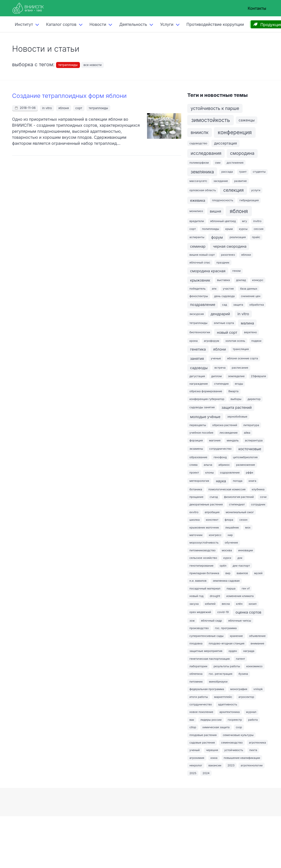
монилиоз (196, 211)
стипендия (221, 384)
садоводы (199, 368)
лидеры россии (211, 720)
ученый (195, 750)
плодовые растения (203, 735)
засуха (194, 604)
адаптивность (228, 704)
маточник (196, 535)
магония (215, 440)
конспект (212, 520)
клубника (258, 489)
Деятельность (133, 24)
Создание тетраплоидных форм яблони (69, 96)
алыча (208, 465)
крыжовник (200, 280)
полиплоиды (211, 229)
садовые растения (202, 743)
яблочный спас (200, 262)
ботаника (196, 489)
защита (238, 305)
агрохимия (197, 758)
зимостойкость (211, 120)
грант (243, 172)
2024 (206, 773)
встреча (220, 368)
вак (192, 720)
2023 (231, 765)
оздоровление (230, 473)
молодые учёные (205, 417)
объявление (257, 636)
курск (227, 558)
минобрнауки (218, 682)
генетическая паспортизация (210, 659)
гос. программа (226, 628)
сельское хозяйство (203, 558)
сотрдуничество (201, 704)
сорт (79, 108)
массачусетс (198, 181)
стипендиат (237, 504)
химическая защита (216, 727)
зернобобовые (237, 417)
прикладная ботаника (204, 573)
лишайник (232, 527)
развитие (241, 181)
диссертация (226, 143)
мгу (245, 221)
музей (258, 573)
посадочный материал (205, 588)
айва (247, 433)
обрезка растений (225, 425)
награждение (199, 384)
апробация (212, 512)
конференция (235, 132)
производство (199, 628)
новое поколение (201, 712)
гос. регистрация (220, 674)
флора (229, 520)
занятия (197, 358)
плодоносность (223, 200)
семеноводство (232, 743)
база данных (249, 289)
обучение (231, 543)
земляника (202, 172)
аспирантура (254, 440)
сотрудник (258, 504)
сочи (263, 497)
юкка (214, 758)
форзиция (196, 440)
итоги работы (199, 697)
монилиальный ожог (240, 512)
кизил (253, 604)
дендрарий (220, 314)
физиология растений (239, 497)
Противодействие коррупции (215, 24)
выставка (223, 280)
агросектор (246, 697)
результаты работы (227, 666)
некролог (196, 765)
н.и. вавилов (198, 581)
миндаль (233, 440)
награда (249, 651)
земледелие (236, 376)
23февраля (258, 376)
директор (254, 399)
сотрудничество (220, 449)
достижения (235, 163)
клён (239, 604)
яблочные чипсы (240, 621)
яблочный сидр (212, 621)
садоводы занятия (202, 407)
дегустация (197, 376)
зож (192, 621)
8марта (233, 391)
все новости (92, 65)
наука (221, 481)
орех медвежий (200, 612)
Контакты (257, 8)
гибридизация (249, 200)
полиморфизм (199, 163)
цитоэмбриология (245, 457)
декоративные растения (206, 504)
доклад (241, 280)
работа (253, 720)
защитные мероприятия (206, 651)
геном (236, 271)
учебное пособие (201, 433)
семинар (198, 246)
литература (251, 425)
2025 (193, 773)
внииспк (200, 132)
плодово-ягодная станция (226, 643)
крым (229, 229)
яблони (219, 349)
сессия (259, 229)
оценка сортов (248, 612)
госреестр (235, 720)
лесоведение (229, 433)
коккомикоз (254, 666)
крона (194, 341)
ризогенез (228, 255)
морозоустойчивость (204, 543)
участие (228, 289)
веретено (250, 332)
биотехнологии (200, 332)
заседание (221, 181)
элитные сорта (224, 323)
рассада (227, 172)
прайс (256, 237)
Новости (98, 24)
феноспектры (199, 296)
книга (252, 481)
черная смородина (230, 246)
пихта (253, 750)
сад (225, 305)
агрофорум (212, 341)
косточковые (250, 449)
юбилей (210, 604)
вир (228, 573)
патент (241, 659)
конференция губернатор (207, 399)
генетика (198, 349)
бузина (243, 674)
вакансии (215, 765)
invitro (257, 221)
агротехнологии (252, 765)
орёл (223, 566)
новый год (197, 596)
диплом (216, 376)
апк (214, 289)
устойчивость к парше (215, 108)
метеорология (199, 481)
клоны (209, 473)
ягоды (239, 384)
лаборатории (198, 666)
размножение (245, 465)
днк (240, 558)
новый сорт (227, 332)
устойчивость (234, 750)
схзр (239, 727)
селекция (234, 190)
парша (231, 588)
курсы (243, 229)
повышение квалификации (242, 758)
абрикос (224, 465)
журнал (251, 712)
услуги (256, 190)
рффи (249, 473)
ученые (216, 358)
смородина (242, 153)
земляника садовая (226, 581)
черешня (212, 750)
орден (233, 651)
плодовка (196, 643)
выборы (236, 399)
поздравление (203, 305)
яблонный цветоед (223, 221)
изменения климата (240, 596)
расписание (240, 368)
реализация (238, 237)
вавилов (242, 573)
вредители (197, 221)
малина (247, 323)
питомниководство (203, 550)
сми (218, 163)
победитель (198, 289)
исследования (206, 153)
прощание (197, 497)
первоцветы (198, 425)
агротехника (257, 743)
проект (194, 473)
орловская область (203, 190)
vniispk (258, 689)
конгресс (215, 535)
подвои (256, 341)
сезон (244, 520)
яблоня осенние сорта (243, 358)
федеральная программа (207, 689)
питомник (196, 682)
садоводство (198, 143)
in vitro (47, 108)
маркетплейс (223, 697)
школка (195, 520)
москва (227, 550)
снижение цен (250, 296)
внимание (257, 643)
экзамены (196, 449)
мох (248, 527)
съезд (214, 497)
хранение (236, 636)
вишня (216, 211)
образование (198, 457)
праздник (223, 262)
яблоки (246, 255)
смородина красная (208, 271)
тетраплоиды (68, 65)
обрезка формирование (206, 391)
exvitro (194, 512)
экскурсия (197, 314)
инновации (245, 550)
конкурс (258, 280)
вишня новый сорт (202, 255)
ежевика (198, 200)
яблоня (64, 108)
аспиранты (197, 237)
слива (194, 465)
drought (215, 596)
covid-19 (223, 612)
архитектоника (230, 712)
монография (239, 689)
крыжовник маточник (204, 527)
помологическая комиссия (227, 489)
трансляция (241, 349)
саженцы (247, 120)
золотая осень (235, 341)
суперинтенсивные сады (206, 636)
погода (238, 481)
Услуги (167, 24)
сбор (193, 727)
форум (217, 237)
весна (226, 604)
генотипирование (202, 566)
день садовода (224, 296)
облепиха (196, 674)
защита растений (237, 407)
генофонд (220, 457)
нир (230, 535)
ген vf (246, 588)
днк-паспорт (241, 566)
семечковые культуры (238, 735)
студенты (259, 172)
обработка (257, 305)
